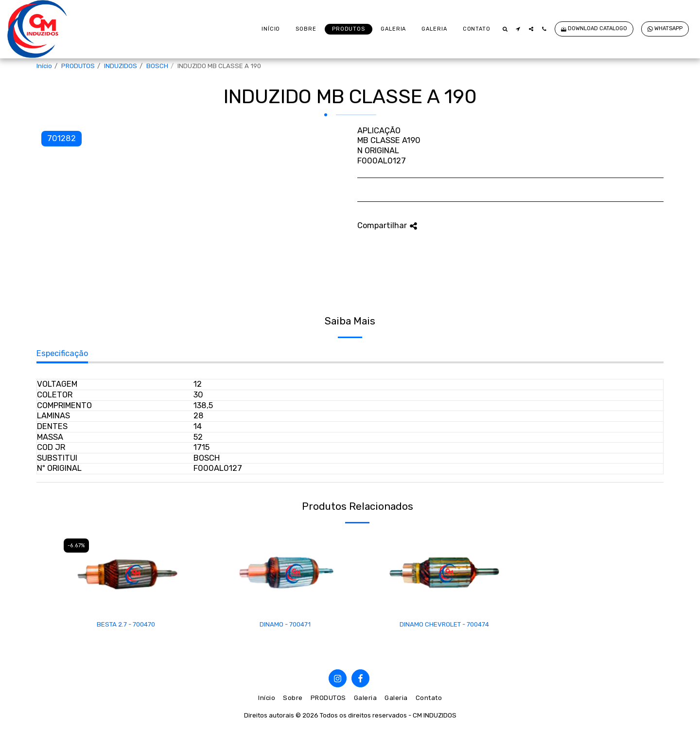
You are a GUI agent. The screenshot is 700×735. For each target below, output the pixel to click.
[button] (505, 29)
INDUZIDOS (121, 66)
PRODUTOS (78, 66)
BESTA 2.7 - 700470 (126, 624)
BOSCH (157, 66)
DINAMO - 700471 (285, 624)
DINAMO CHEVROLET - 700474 (444, 624)
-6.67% (76, 546)
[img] (126, 573)
